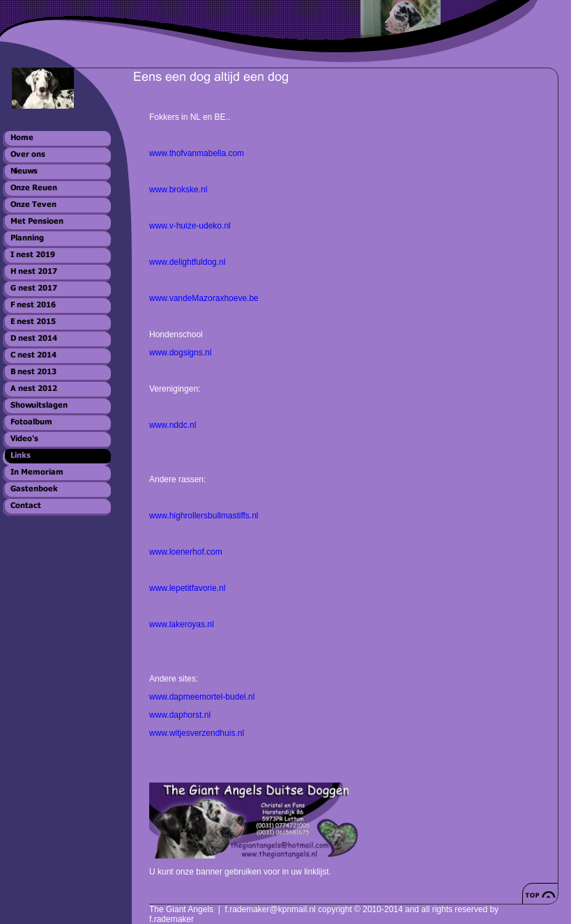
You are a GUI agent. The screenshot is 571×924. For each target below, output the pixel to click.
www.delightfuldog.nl (187, 262)
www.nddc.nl (173, 425)
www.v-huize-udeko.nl (190, 226)
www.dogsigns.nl (180, 353)
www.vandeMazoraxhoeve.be (204, 298)
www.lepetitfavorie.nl (187, 588)
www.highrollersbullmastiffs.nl (204, 516)
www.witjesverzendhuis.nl (197, 733)
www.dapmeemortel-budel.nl (202, 697)
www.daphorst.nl (180, 715)
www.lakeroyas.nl (182, 624)
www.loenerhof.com (186, 552)
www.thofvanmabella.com (198, 153)
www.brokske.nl (178, 190)
